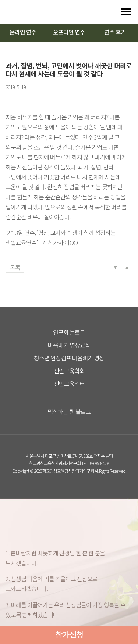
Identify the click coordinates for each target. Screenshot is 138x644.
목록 (15, 267)
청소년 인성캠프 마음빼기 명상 (69, 358)
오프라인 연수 (69, 32)
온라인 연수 (23, 32)
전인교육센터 (69, 384)
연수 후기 (115, 32)
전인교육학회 (69, 371)
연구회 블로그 (69, 332)
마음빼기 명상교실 (69, 345)
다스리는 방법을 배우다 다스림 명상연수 (41, 12)
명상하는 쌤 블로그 (69, 411)
